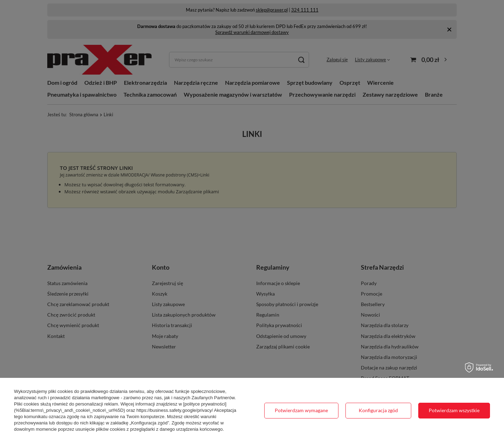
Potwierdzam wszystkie (454, 410)
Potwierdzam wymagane (301, 410)
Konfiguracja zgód (378, 410)
